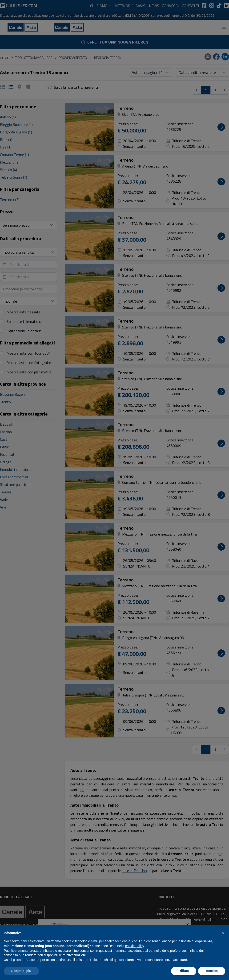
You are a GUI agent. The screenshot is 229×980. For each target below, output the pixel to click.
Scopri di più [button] (21, 971)
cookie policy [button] (135, 946)
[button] (223, 933)
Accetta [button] (212, 971)
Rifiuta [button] (184, 971)
